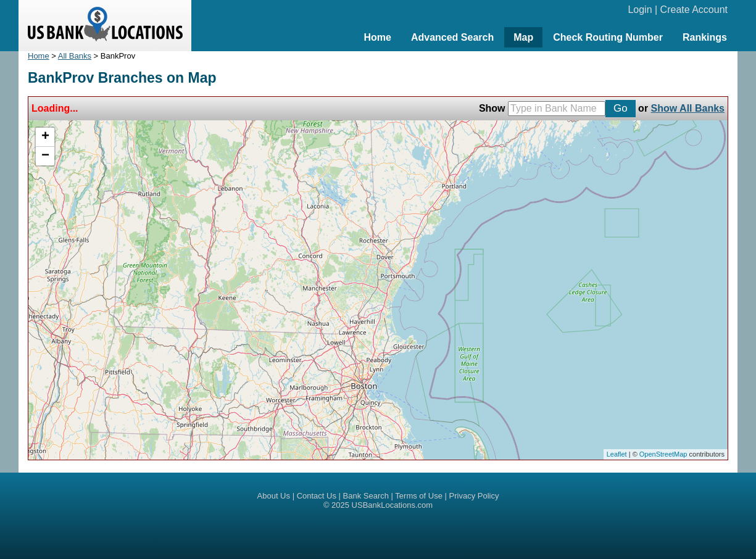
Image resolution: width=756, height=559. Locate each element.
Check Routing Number (608, 37)
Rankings (705, 37)
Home (377, 37)
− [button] (45, 156)
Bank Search (366, 496)
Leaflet (617, 454)
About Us (274, 496)
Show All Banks (688, 108)
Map (523, 37)
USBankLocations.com (393, 505)
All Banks (75, 56)
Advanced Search (452, 37)
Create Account (694, 10)
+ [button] (45, 137)
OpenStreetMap (663, 454)
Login (640, 10)
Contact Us (317, 496)
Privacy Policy (474, 496)
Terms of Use (419, 496)
